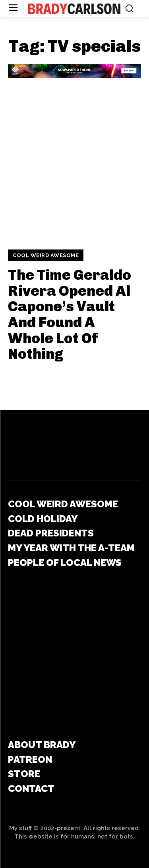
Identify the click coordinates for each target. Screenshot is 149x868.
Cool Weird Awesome (46, 255)
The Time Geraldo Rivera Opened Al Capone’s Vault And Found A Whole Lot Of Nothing (70, 314)
